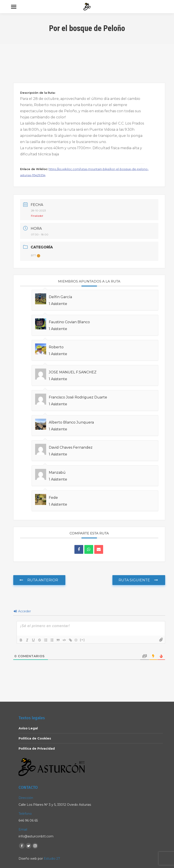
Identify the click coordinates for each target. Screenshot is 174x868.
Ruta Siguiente (138, 580)
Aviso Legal (28, 728)
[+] (82, 640)
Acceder (22, 611)
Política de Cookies (35, 738)
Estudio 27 (52, 859)
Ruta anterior (39, 580)
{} (76, 640)
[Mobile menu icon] (14, 7)
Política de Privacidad (37, 749)
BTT (36, 255)
